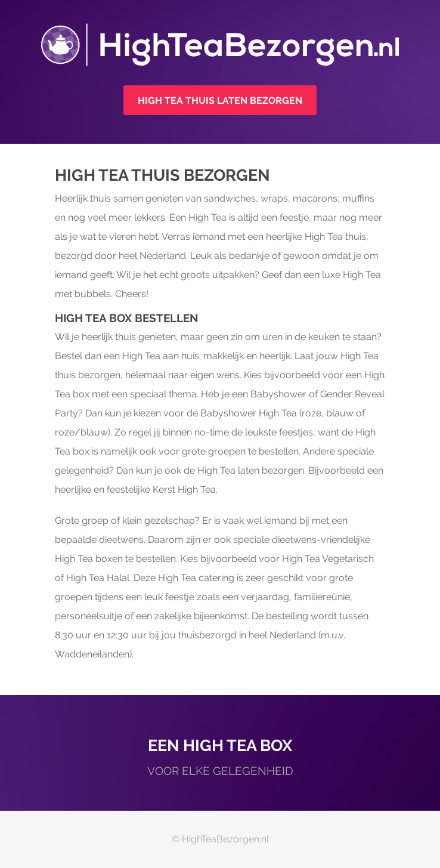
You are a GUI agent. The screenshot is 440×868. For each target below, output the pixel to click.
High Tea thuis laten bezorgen (220, 101)
